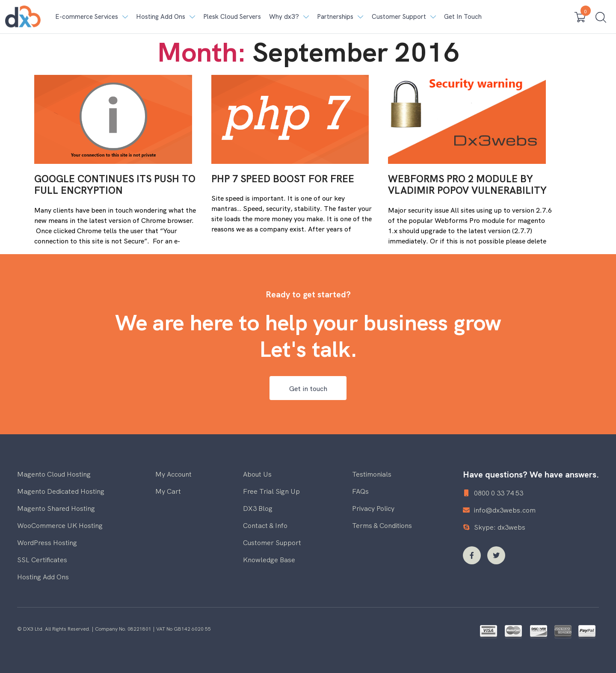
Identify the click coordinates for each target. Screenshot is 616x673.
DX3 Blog (258, 508)
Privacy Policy (373, 508)
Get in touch (308, 388)
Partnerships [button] (335, 16)
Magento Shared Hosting (56, 508)
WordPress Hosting (47, 542)
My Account (173, 474)
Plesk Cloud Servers (232, 16)
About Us (257, 474)
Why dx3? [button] (284, 16)
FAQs (360, 491)
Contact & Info (265, 525)
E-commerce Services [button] (87, 16)
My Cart (168, 491)
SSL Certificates (42, 559)
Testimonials (372, 474)
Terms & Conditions (382, 525)
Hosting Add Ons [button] (161, 16)
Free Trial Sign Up (271, 491)
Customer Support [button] (399, 16)
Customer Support (272, 542)
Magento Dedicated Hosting (61, 491)
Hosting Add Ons (43, 576)
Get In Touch (463, 16)
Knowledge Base (269, 559)
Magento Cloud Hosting (54, 474)
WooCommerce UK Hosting (60, 525)
